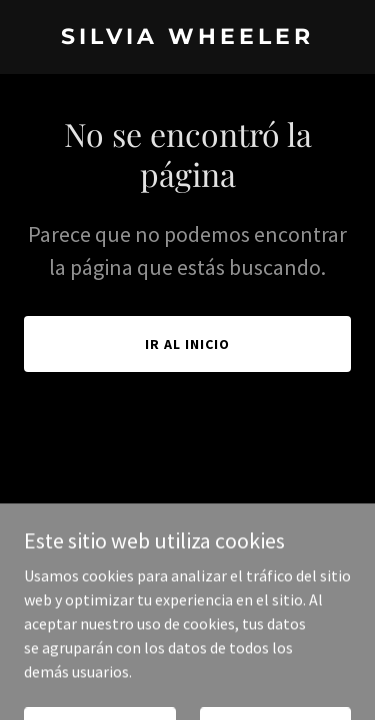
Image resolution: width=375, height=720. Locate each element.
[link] (187, 38)
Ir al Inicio (187, 344)
